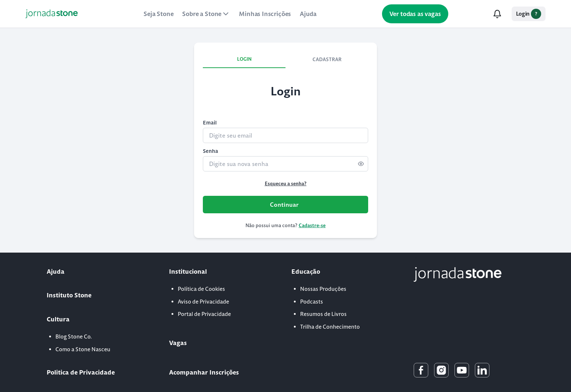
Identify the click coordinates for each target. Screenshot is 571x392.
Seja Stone (158, 14)
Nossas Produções (323, 289)
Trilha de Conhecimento (330, 327)
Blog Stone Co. (74, 336)
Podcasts (312, 302)
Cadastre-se (312, 225)
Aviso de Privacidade (203, 302)
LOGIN (244, 59)
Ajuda (308, 14)
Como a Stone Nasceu (83, 349)
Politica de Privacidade (81, 372)
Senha (210, 151)
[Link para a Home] (52, 14)
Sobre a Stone (206, 14)
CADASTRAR (327, 60)
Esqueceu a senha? (286, 184)
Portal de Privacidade (204, 314)
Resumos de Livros (323, 314)
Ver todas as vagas (415, 14)
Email (210, 123)
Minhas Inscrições (265, 14)
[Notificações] (497, 14)
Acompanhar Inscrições (204, 372)
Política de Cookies (201, 289)
